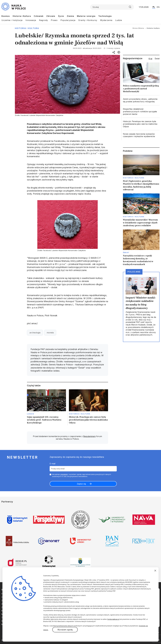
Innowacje (31, 20)
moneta (50, 333)
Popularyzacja (68, 20)
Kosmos (6, 16)
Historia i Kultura (22, 16)
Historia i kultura (27, 28)
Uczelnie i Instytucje (12, 20)
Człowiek (39, 16)
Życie (61, 16)
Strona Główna (138, 28)
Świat (126, 252)
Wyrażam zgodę (65, 630)
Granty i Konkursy (88, 20)
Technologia (105, 16)
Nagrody (43, 20)
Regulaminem (89, 436)
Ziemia (70, 16)
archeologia (35, 333)
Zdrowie (51, 16)
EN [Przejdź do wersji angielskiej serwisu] (158, 7)
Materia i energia (86, 16)
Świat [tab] (157, 59)
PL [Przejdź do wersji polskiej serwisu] (154, 7)
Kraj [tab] (150, 59)
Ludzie (119, 20)
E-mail (53, 464)
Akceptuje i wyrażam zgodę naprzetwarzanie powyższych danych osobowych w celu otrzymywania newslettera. (82, 475)
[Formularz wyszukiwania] (112, 7)
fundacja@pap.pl (113, 619)
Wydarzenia (106, 20)
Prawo (54, 20)
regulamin (64, 474)
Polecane (134, 272)
